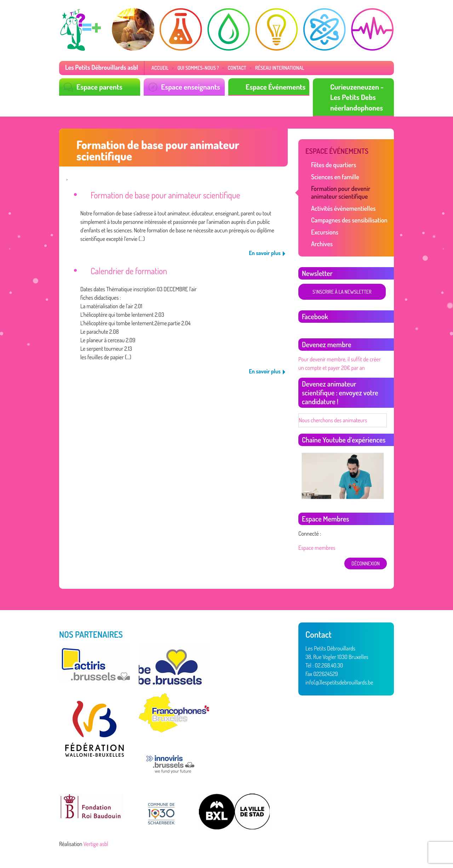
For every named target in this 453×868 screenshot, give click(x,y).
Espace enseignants (191, 87)
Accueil (160, 68)
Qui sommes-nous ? (198, 68)
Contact (237, 68)
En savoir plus (265, 253)
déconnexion (366, 563)
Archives (322, 244)
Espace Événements (276, 87)
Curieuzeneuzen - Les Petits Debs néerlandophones (357, 97)
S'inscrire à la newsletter (342, 292)
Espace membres (317, 548)
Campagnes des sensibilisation (349, 220)
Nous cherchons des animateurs (333, 420)
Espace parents (99, 87)
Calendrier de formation (129, 271)
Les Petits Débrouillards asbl (102, 67)
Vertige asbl (96, 844)
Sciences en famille (335, 177)
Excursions (325, 232)
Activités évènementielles (343, 208)
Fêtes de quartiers (334, 165)
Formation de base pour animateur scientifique (165, 195)
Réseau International (280, 68)
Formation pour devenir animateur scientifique (341, 192)
